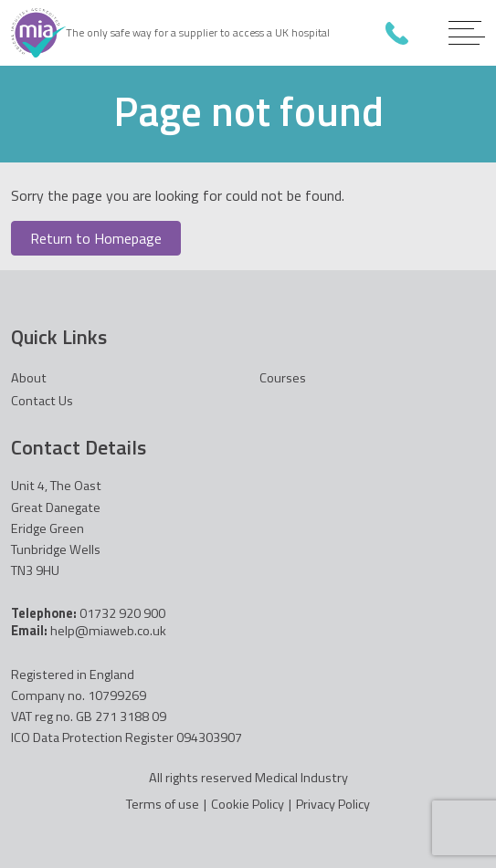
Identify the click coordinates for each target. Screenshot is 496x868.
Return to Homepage (96, 238)
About (29, 378)
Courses (283, 378)
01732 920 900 (397, 33)
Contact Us (42, 401)
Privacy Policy (333, 805)
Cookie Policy (248, 805)
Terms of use (163, 805)
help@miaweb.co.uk (108, 631)
